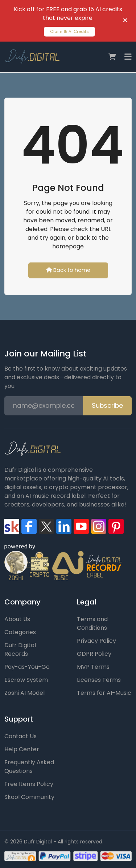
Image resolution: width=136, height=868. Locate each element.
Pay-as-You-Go (27, 667)
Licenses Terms (99, 680)
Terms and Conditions (92, 623)
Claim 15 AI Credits (69, 31)
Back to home (68, 270)
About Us (17, 619)
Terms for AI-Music (104, 693)
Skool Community (29, 797)
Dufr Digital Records (20, 649)
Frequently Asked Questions (29, 767)
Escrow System (26, 680)
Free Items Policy (29, 784)
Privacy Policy (96, 641)
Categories (20, 632)
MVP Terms (93, 667)
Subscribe (107, 406)
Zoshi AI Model (24, 693)
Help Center (22, 749)
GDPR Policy (94, 654)
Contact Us (20, 736)
